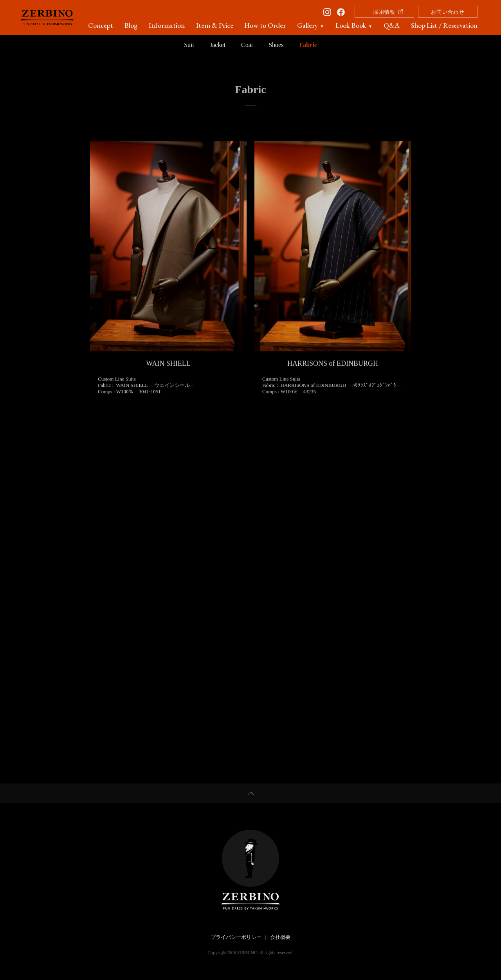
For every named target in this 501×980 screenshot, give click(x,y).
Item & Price (215, 25)
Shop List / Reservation (444, 25)
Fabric (308, 45)
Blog (131, 25)
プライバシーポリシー (236, 937)
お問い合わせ (448, 12)
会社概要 (280, 937)
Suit (189, 45)
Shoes (276, 45)
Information (167, 25)
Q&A (392, 25)
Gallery (311, 25)
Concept (101, 25)
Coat (247, 45)
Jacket (218, 45)
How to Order (265, 25)
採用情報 (384, 12)
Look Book (354, 25)
